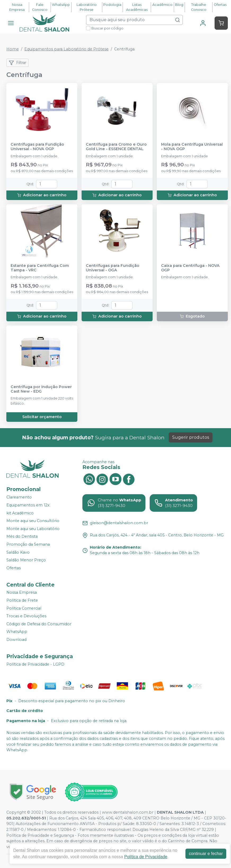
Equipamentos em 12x (28, 505)
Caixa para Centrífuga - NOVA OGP (190, 268)
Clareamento (19, 497)
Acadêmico (162, 5)
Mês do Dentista (22, 537)
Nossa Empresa (17, 7)
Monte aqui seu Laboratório (33, 529)
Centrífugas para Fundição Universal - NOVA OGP (37, 147)
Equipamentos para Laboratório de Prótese (66, 49)
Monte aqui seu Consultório (33, 521)
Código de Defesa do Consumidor (39, 624)
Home (13, 49)
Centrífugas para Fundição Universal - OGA (113, 268)
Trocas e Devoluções (26, 616)
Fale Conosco (40, 7)
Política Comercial (24, 608)
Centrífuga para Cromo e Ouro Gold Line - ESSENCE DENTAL (116, 147)
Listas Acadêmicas (137, 7)
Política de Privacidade (146, 857)
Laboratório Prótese (87, 7)
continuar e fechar (206, 854)
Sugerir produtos (191, 437)
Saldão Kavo (18, 552)
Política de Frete (22, 600)
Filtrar (17, 63)
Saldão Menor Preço (26, 560)
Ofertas (220, 5)
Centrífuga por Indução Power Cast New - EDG (41, 389)
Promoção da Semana (28, 544)
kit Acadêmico (20, 513)
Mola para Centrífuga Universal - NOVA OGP (192, 147)
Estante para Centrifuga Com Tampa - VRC (40, 268)
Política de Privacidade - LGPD (35, 664)
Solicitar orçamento (42, 417)
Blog (179, 5)
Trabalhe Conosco (199, 7)
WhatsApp (61, 5)
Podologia (112, 5)
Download (16, 640)
